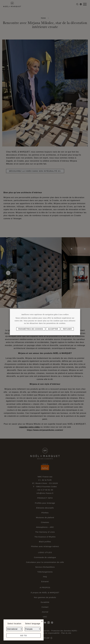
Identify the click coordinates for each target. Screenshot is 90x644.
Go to (23, 635)
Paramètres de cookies (31, 329)
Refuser (67, 329)
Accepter (53, 329)
